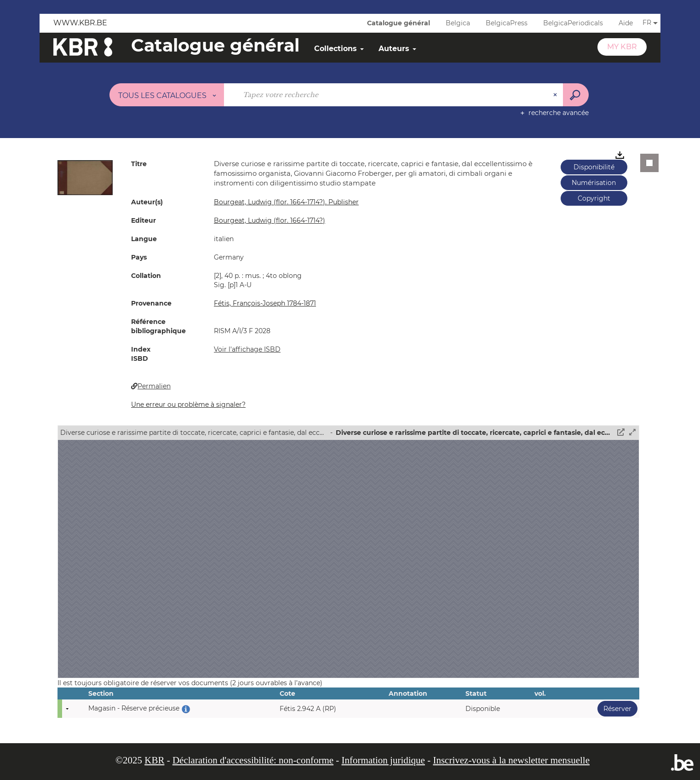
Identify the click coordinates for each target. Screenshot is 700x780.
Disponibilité (594, 167)
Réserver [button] (614, 708)
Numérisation (594, 183)
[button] (85, 177)
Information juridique (383, 760)
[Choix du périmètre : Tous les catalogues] (167, 95)
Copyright (594, 198)
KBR (154, 760)
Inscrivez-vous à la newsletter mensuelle (511, 760)
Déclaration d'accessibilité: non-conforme (253, 760)
